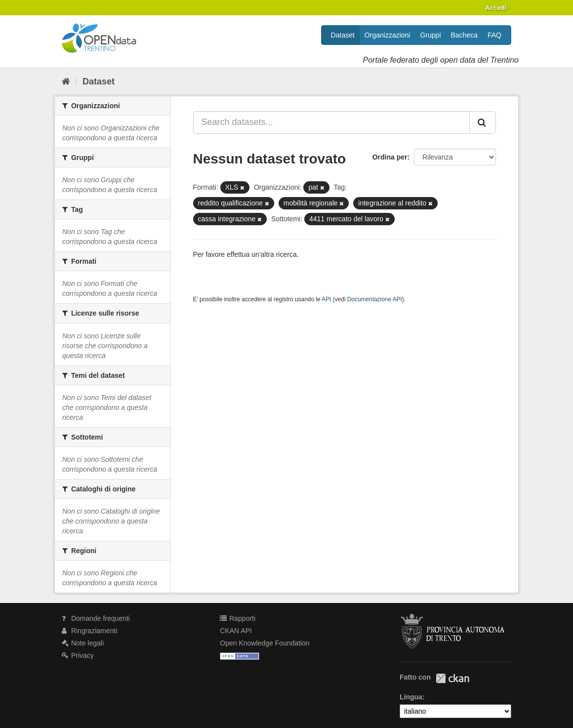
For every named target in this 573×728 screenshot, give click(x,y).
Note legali (83, 643)
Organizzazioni (388, 35)
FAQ (494, 35)
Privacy (78, 655)
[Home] (66, 81)
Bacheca (464, 35)
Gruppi (430, 35)
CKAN (452, 678)
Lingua (411, 697)
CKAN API (236, 631)
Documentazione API (375, 299)
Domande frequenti (96, 618)
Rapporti (238, 618)
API (326, 299)
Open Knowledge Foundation (265, 643)
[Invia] (483, 122)
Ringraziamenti (89, 631)
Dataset (343, 35)
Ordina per (390, 157)
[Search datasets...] (332, 122)
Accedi (496, 8)
